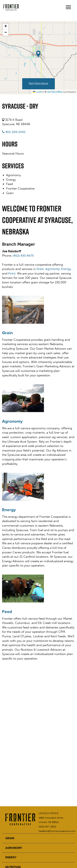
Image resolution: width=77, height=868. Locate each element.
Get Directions (38, 84)
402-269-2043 (14, 132)
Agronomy (52, 269)
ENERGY (11, 857)
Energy (66, 269)
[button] (6, 27)
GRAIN (10, 838)
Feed (12, 273)
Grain (40, 269)
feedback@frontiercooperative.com (57, 831)
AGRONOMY (14, 848)
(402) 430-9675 (23, 256)
